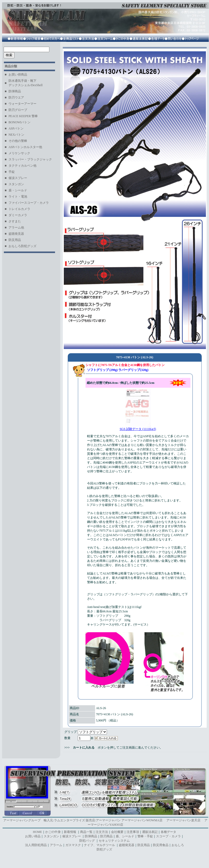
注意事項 (133, 832)
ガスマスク (73, 845)
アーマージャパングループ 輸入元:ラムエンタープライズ (44, 820)
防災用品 (144, 845)
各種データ (168, 832)
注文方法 (102, 832)
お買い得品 (33, 836)
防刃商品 (106, 836)
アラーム (56, 845)
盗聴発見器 (127, 845)
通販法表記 (150, 832)
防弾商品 (91, 836)
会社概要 (117, 832)
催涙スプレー (72, 836)
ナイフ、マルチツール (100, 845)
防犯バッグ (87, 841)
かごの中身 (53, 832)
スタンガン (51, 836)
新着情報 (70, 832)
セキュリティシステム (114, 841)
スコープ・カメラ (168, 836)
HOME (37, 832)
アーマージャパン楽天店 (183, 820)
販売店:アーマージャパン (103, 820)
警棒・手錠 (145, 836)
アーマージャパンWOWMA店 (142, 820)
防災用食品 (161, 845)
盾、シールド (125, 836)
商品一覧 (86, 832)
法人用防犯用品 (36, 845)
